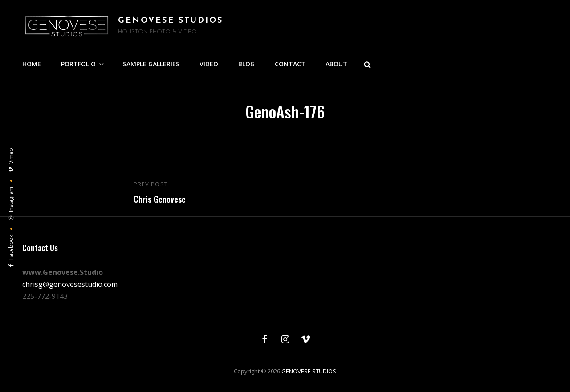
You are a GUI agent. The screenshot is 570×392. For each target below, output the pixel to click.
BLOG (246, 64)
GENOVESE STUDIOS (171, 21)
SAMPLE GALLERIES (151, 64)
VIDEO (209, 64)
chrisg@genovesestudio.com (70, 284)
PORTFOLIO (83, 64)
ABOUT (336, 64)
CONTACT (290, 64)
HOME (32, 64)
